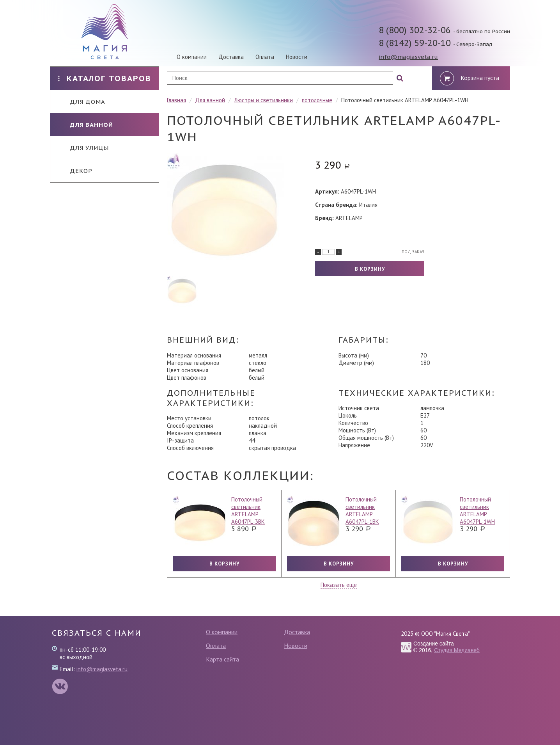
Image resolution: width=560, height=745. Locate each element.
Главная (176, 100)
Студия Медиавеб (457, 650)
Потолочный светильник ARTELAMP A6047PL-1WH (477, 510)
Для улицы (83, 148)
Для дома (82, 102)
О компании (192, 57)
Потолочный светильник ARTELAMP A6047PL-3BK (248, 510)
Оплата (265, 57)
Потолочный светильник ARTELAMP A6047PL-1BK (362, 510)
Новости (297, 57)
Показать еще (339, 585)
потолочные (317, 100)
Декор (75, 171)
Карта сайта (222, 659)
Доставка (231, 57)
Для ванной (86, 125)
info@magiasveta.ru (408, 57)
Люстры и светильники (263, 100)
